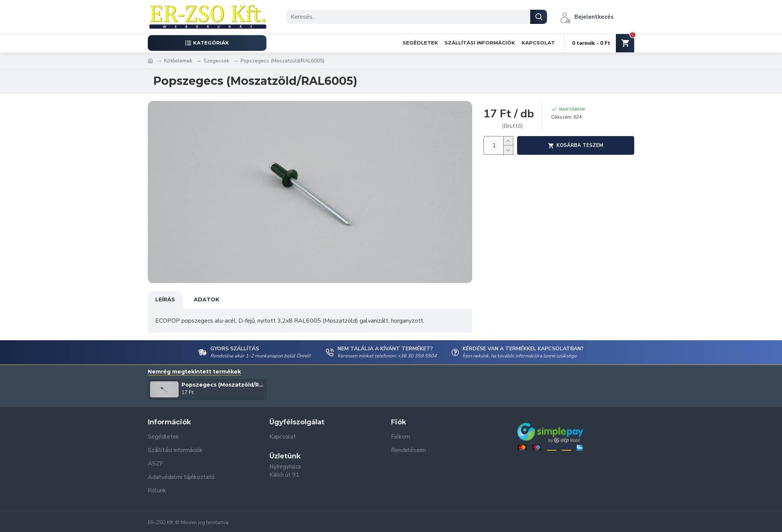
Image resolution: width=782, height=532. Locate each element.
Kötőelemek (178, 61)
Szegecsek (216, 61)
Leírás (165, 299)
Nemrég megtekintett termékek (194, 372)
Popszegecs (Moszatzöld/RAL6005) (223, 385)
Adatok (207, 299)
